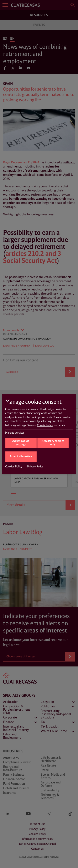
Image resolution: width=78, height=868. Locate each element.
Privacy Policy (35, 467)
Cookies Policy (14, 467)
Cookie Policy (45, 425)
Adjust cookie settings (21, 443)
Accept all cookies (21, 456)
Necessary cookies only (53, 443)
